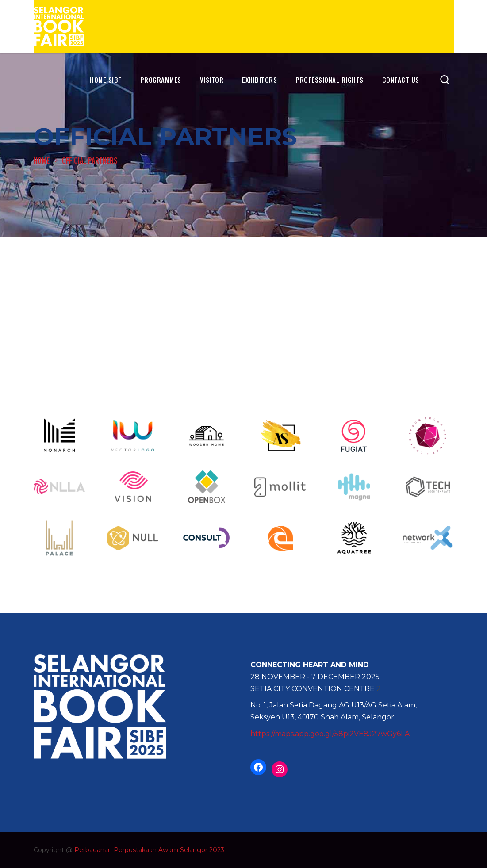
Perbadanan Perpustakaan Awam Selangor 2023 (149, 850)
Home (42, 161)
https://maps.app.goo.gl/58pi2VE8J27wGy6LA (330, 734)
